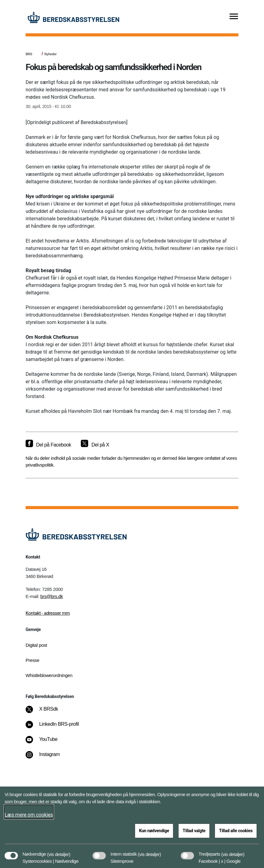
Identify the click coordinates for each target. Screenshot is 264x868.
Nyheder (51, 54)
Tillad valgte (194, 831)
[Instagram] (47, 758)
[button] (59, 851)
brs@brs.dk (52, 596)
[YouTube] (46, 742)
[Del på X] (95, 445)
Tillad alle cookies (236, 831)
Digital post (36, 645)
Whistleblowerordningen (49, 675)
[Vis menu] (234, 17)
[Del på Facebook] (48, 445)
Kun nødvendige (154, 831)
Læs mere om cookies (29, 815)
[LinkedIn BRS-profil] (56, 727)
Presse (32, 660)
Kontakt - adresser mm (48, 613)
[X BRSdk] (46, 712)
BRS (29, 54)
